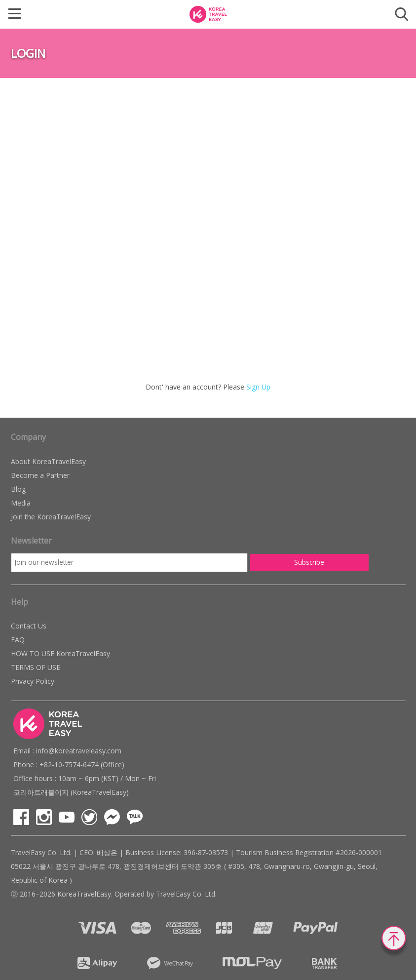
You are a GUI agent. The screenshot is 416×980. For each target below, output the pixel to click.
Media (21, 503)
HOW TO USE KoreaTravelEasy (60, 653)
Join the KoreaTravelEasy (51, 517)
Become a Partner (40, 475)
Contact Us (29, 626)
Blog (18, 489)
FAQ (18, 640)
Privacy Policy (33, 681)
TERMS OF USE (36, 667)
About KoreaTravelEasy (48, 461)
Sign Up (258, 387)
